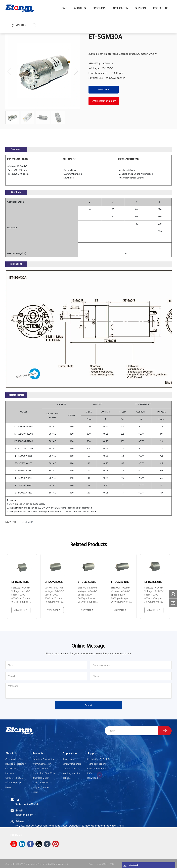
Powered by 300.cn (99, 864)
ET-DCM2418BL (20, 582)
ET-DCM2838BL (87, 582)
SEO (112, 864)
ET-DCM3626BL (153, 582)
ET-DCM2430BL (54, 582)
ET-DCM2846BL (120, 582)
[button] (76, 71)
